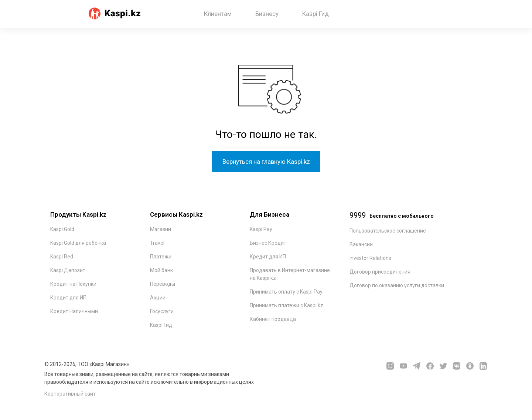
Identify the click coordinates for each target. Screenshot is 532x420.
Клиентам (218, 14)
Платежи (161, 257)
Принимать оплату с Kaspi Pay (286, 292)
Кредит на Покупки (73, 284)
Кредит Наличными (74, 311)
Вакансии (361, 244)
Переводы (163, 284)
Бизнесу (267, 14)
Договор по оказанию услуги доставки (397, 285)
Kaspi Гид (316, 14)
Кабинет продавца (273, 319)
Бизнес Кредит (268, 243)
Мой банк (161, 270)
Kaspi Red (62, 257)
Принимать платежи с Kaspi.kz (287, 305)
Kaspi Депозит (68, 270)
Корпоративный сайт (70, 394)
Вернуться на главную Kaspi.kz (266, 162)
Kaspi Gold (62, 229)
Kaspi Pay (261, 229)
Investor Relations (370, 258)
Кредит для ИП (68, 298)
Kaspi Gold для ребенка (78, 243)
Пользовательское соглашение (388, 231)
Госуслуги (162, 311)
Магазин (161, 229)
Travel (157, 243)
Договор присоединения (380, 272)
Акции (158, 298)
